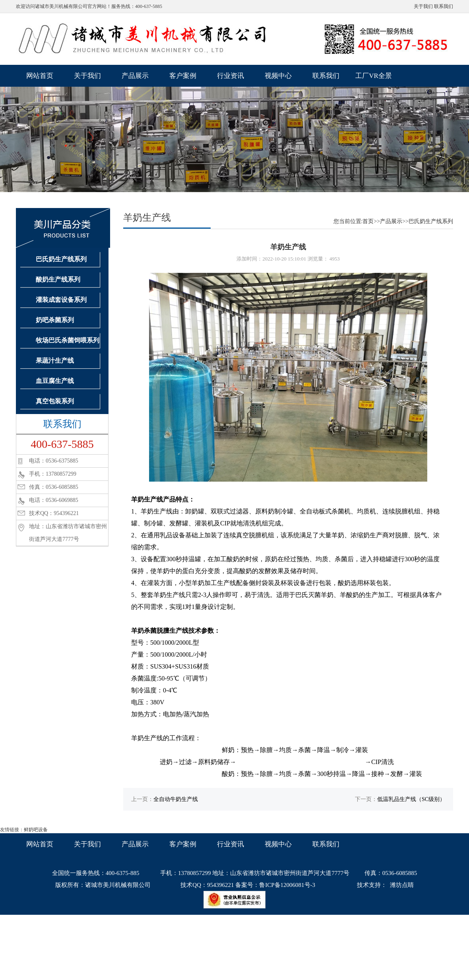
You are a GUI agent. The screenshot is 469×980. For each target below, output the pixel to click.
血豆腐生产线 (55, 381)
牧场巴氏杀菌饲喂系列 (68, 340)
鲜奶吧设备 (36, 830)
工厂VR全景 (374, 76)
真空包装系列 (55, 401)
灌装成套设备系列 (61, 300)
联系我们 (444, 6)
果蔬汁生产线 (55, 361)
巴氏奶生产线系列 (61, 259)
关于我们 (423, 6)
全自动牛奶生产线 (176, 799)
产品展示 (135, 76)
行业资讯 (231, 76)
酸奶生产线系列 (58, 279)
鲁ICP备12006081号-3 (287, 885)
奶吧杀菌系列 (55, 320)
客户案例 (183, 76)
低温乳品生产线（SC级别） (411, 799)
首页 (368, 221)
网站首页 (40, 76)
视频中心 (278, 76)
